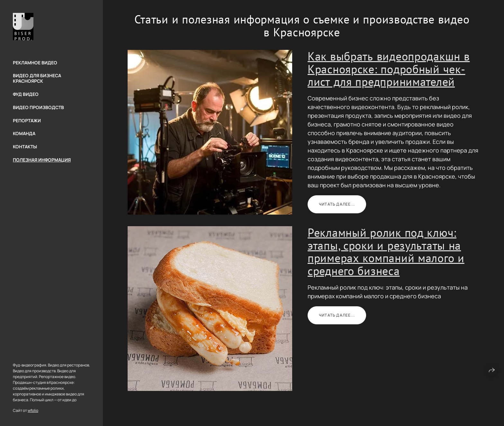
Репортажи (27, 120)
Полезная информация (42, 160)
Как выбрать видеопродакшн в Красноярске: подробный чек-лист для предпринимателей (389, 69)
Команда (24, 133)
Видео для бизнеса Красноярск (37, 78)
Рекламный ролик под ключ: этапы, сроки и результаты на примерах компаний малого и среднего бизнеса (386, 252)
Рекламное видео (35, 63)
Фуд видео (26, 94)
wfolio (33, 410)
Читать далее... (337, 204)
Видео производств (38, 107)
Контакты (25, 147)
